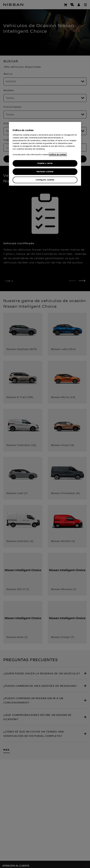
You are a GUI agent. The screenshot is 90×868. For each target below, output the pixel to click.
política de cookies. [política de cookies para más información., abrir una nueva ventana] (58, 154)
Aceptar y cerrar (45, 163)
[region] (45, 154)
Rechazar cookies (45, 172)
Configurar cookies (45, 180)
